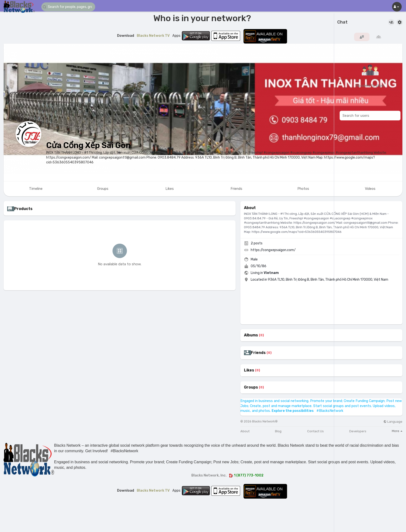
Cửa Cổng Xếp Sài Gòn (88, 145)
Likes (249, 370)
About (245, 431)
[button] (70, 7)
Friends (258, 353)
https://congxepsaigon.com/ (273, 250)
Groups (251, 387)
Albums (251, 335)
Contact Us (315, 431)
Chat (342, 22)
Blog (278, 431)
